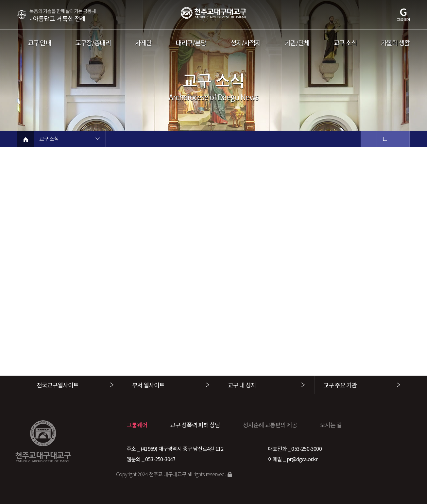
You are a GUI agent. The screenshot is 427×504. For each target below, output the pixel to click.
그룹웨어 (137, 425)
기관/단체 (297, 43)
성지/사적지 (246, 43)
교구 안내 (39, 43)
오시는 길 (331, 425)
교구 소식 (345, 43)
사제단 (143, 43)
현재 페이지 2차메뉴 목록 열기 (169, 139)
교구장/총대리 (93, 43)
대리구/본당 (191, 43)
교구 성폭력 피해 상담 (195, 425)
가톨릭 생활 (395, 43)
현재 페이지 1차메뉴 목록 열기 (97, 139)
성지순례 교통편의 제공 (270, 425)
